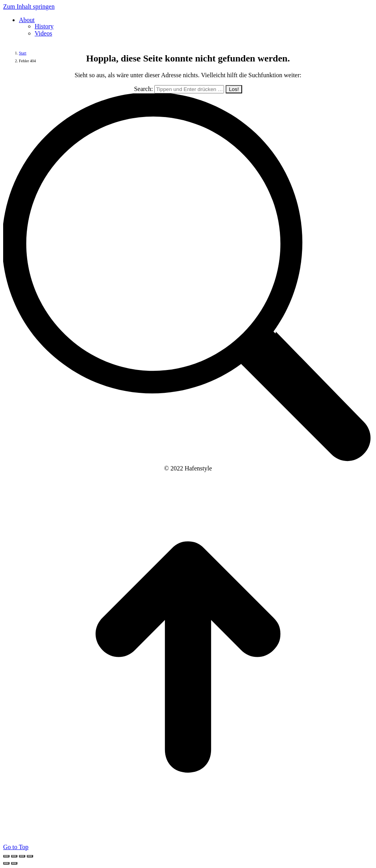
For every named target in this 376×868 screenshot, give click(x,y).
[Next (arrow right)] (14, 863)
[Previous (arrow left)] (6, 863)
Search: (143, 89)
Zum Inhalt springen (29, 7)
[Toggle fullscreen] (22, 856)
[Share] (14, 856)
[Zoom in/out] (30, 856)
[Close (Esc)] (6, 856)
